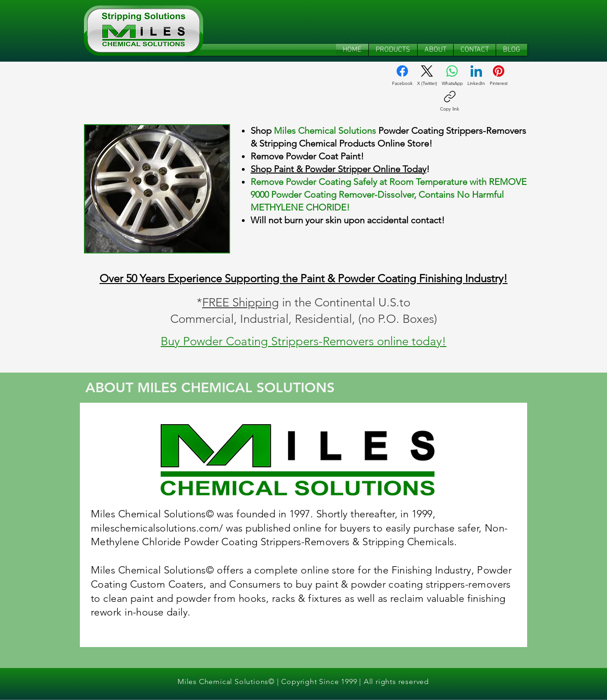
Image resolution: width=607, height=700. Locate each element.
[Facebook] (402, 76)
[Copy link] (450, 101)
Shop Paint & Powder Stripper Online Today (338, 169)
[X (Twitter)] (427, 76)
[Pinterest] (499, 76)
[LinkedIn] (476, 76)
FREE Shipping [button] (241, 303)
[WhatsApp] (452, 76)
